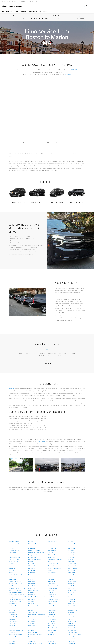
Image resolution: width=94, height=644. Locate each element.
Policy (40, 11)
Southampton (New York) (15, 575)
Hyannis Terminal (53, 588)
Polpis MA (51, 553)
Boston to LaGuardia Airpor (16, 630)
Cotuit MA (11, 586)
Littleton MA (32, 599)
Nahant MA (71, 557)
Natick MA (70, 615)
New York (51, 639)
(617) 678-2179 (89, 7)
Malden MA (71, 584)
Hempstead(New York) (15, 577)
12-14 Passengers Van (57, 202)
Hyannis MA (32, 573)
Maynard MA (32, 568)
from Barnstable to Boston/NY (37, 597)
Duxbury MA (32, 564)
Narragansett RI (33, 555)
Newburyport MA (72, 564)
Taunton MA (12, 612)
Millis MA (31, 575)
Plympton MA (71, 606)
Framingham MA (52, 628)
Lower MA (51, 590)
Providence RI (13, 637)
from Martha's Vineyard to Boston (55, 560)
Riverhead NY (52, 546)
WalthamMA (32, 566)
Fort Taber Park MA (14, 542)
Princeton (11, 570)
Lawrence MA (71, 562)
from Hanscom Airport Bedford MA (37, 616)
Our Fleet (16, 11)
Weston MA (32, 639)
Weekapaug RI (72, 621)
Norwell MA (32, 621)
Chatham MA (32, 548)
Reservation (9, 11)
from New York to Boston (75, 635)
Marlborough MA (33, 590)
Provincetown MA (53, 586)
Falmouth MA (71, 626)
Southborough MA (33, 606)
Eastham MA (51, 584)
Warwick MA (71, 575)
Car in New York (33, 612)
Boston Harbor (52, 573)
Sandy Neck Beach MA (15, 590)
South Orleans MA (14, 562)
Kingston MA (51, 641)
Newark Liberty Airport (15, 581)
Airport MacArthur (14, 621)
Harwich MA (12, 641)
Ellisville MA (71, 604)
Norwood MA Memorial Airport (37, 553)
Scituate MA (32, 584)
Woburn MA (51, 635)
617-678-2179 (74, 70)
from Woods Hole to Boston (16, 599)
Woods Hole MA (13, 615)
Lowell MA (51, 597)
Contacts (46, 11)
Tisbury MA (51, 593)
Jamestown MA (72, 577)
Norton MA (31, 579)
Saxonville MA (72, 639)
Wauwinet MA (52, 548)
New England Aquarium (35, 550)
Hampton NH (71, 544)
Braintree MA (32, 557)
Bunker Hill (51, 566)
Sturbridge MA (32, 630)
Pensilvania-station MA (54, 599)
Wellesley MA (32, 544)
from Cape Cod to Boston (16, 601)
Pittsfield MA (52, 617)
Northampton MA (53, 542)
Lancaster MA (71, 548)
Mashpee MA (52, 606)
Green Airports (41, 442)
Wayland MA (32, 641)
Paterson (11, 564)
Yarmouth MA (71, 573)
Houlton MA (71, 550)
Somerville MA (72, 612)
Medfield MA (32, 588)
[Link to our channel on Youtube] (92, 2)
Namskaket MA (52, 619)
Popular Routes (33, 11)
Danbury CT (71, 588)
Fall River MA (71, 570)
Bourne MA (71, 608)
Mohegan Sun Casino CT (15, 635)
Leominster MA (33, 632)
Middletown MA (52, 601)
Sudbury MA (12, 626)
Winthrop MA (12, 606)
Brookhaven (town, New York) (17, 588)
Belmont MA (71, 617)
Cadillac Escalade (76, 202)
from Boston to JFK (14, 628)
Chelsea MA (51, 612)
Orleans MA (71, 579)
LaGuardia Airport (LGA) (15, 584)
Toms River (12, 568)
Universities (12, 632)
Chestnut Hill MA (53, 608)
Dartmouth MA (72, 630)
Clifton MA (71, 559)
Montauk (11, 573)
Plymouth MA (52, 637)
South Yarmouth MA (14, 557)
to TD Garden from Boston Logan (35, 636)
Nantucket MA (72, 599)
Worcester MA (32, 601)
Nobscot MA (51, 579)
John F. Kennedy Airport (15, 550)
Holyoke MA (12, 608)
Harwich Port (12, 553)
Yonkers (11, 566)
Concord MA (12, 610)
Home (3, 11)
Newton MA (32, 581)
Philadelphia (32, 546)
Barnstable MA (32, 595)
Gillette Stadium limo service (17, 593)
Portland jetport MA (73, 581)
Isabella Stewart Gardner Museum (55, 569)
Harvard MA (32, 586)
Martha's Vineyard (53, 564)
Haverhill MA (71, 553)
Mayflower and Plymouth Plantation (35, 560)
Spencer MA (32, 624)
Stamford (51, 544)
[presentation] (9, 356)
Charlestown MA (72, 566)
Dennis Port (12, 555)
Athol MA (31, 628)
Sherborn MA (71, 628)
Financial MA (71, 593)
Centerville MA (13, 604)
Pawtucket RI (71, 624)
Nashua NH (71, 555)
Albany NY (51, 626)
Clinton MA (71, 597)
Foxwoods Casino (13, 639)
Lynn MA (50, 632)
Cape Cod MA (32, 577)
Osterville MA (71, 586)
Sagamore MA (52, 610)
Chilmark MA (51, 555)
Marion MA (12, 389)
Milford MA (31, 604)
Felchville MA (71, 637)
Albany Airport (13, 624)
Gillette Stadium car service (16, 595)
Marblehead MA (52, 595)
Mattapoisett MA (72, 610)
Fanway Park (51, 575)
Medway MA (32, 610)
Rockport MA (12, 619)
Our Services (23, 11)
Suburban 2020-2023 (18, 202)
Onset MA (11, 548)
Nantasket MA (52, 624)
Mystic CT (11, 546)
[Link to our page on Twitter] (90, 2)
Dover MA (70, 542)
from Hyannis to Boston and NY (17, 597)
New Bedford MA (13, 617)
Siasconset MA (52, 550)
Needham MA (52, 581)
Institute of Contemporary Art (56, 577)
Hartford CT (32, 542)
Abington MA (71, 601)
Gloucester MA (52, 630)
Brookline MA (52, 615)
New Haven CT (72, 641)
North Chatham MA (14, 559)
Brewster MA (71, 546)
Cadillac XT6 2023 (37, 202)
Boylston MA (51, 621)
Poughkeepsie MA (73, 568)
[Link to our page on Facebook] (89, 2)
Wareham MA (32, 619)
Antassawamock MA (14, 544)
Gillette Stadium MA (34, 608)
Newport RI (31, 593)
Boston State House (34, 626)
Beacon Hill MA (72, 590)
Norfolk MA (32, 570)
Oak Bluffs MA (52, 557)
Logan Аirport (12, 579)
